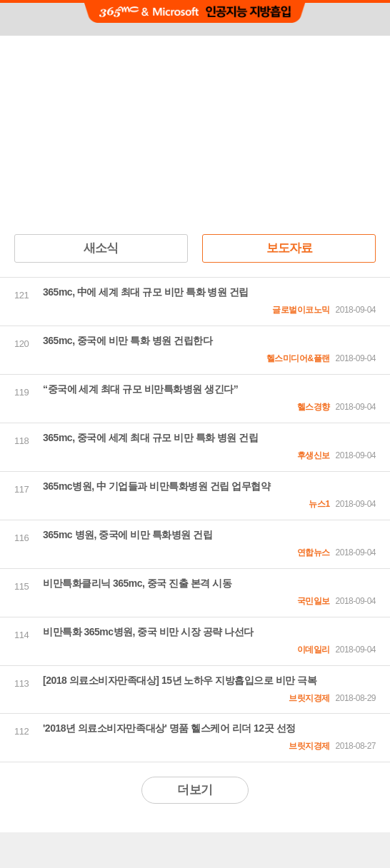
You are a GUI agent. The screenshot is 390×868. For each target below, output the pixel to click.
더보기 (195, 790)
